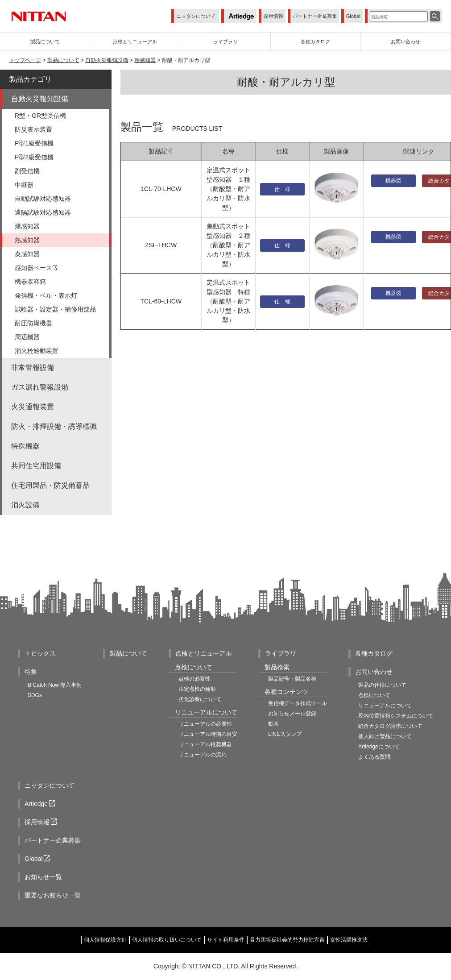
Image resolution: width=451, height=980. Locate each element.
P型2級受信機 (34, 157)
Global (353, 16)
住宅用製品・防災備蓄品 (50, 485)
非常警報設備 (33, 367)
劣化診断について (200, 699)
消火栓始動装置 (37, 351)
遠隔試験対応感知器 (43, 212)
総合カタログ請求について (390, 726)
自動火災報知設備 (107, 60)
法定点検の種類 (197, 689)
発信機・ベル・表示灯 (46, 295)
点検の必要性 (194, 679)
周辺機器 (27, 337)
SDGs (35, 695)
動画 (273, 724)
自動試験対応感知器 (43, 199)
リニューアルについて (385, 706)
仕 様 (282, 189)
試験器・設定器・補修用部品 (55, 309)
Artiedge (41, 804)
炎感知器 (27, 254)
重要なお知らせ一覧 (53, 895)
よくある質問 (374, 757)
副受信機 (27, 171)
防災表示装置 (33, 129)
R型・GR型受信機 (40, 116)
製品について (63, 60)
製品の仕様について (382, 685)
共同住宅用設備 (36, 466)
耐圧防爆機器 (33, 323)
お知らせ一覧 (43, 877)
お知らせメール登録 (292, 714)
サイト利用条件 (226, 940)
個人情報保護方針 (105, 940)
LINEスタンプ (285, 734)
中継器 (24, 185)
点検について (374, 695)
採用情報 (273, 16)
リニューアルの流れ (203, 755)
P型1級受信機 (34, 143)
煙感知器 (27, 226)
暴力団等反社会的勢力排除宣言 (287, 940)
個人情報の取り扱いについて (167, 940)
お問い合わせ (374, 672)
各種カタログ (374, 653)
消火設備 (25, 505)
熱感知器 (145, 60)
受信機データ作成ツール (298, 703)
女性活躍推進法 (349, 940)
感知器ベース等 (37, 268)
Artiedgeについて (379, 747)
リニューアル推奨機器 (205, 744)
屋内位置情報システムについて (396, 716)
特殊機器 (25, 446)
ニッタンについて (196, 16)
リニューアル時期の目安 (208, 734)
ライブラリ (281, 653)
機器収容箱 (30, 282)
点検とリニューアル (203, 653)
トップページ (25, 60)
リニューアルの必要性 (205, 724)
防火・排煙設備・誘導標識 (54, 426)
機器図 (393, 181)
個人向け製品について (385, 736)
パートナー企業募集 (315, 16)
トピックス (40, 653)
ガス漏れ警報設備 (40, 387)
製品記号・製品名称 (292, 679)
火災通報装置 (33, 407)
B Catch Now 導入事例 (55, 685)
